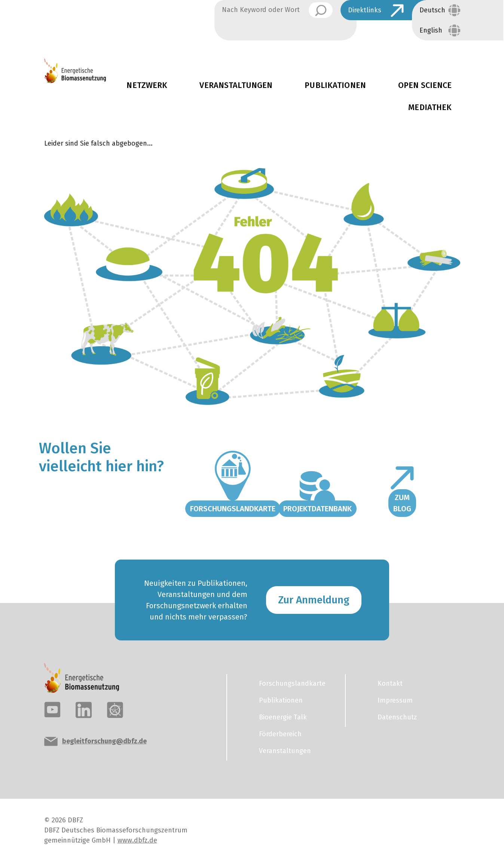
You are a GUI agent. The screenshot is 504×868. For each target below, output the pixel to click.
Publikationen (335, 85)
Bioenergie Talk (283, 717)
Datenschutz (397, 717)
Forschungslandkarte (233, 509)
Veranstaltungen (236, 85)
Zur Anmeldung (314, 600)
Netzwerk (147, 85)
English (431, 30)
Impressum (395, 700)
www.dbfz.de (137, 840)
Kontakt (390, 683)
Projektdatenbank (317, 509)
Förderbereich (280, 734)
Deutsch (432, 10)
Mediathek (430, 107)
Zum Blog (402, 503)
